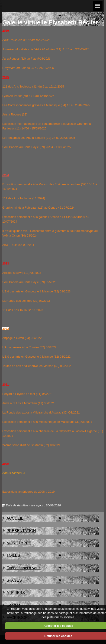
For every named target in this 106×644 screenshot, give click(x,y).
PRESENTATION (21, 531)
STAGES (14, 580)
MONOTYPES (19, 543)
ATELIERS (16, 593)
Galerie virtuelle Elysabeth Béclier (50, 22)
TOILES (13, 555)
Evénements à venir (24, 568)
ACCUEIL (15, 518)
